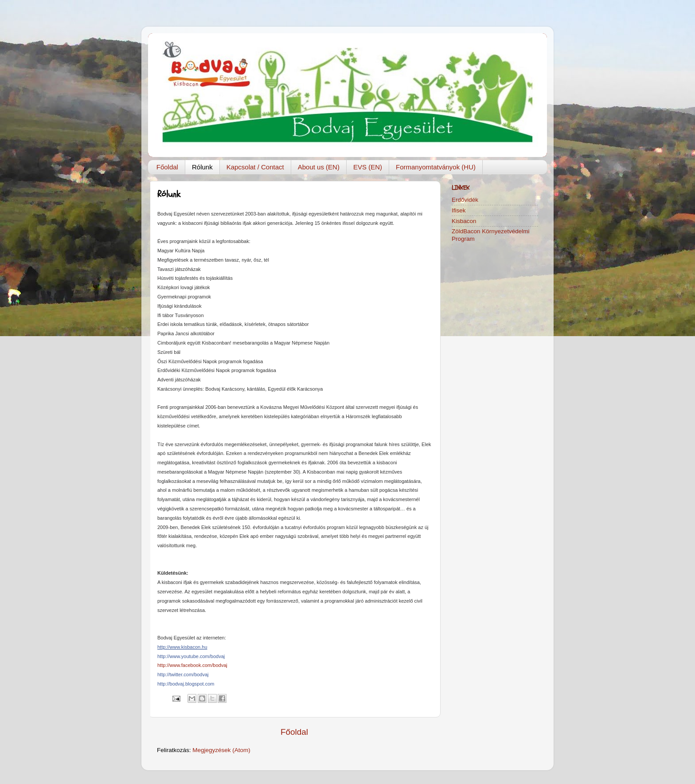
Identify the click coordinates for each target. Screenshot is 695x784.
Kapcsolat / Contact (255, 167)
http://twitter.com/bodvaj (183, 674)
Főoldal (167, 167)
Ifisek (459, 210)
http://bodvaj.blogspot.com (186, 684)
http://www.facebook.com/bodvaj (192, 665)
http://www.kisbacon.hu (182, 647)
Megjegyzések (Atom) (221, 750)
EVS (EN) (368, 167)
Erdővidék (465, 200)
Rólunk (202, 167)
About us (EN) (319, 167)
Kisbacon (464, 221)
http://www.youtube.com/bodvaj (191, 656)
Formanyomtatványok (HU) (436, 167)
